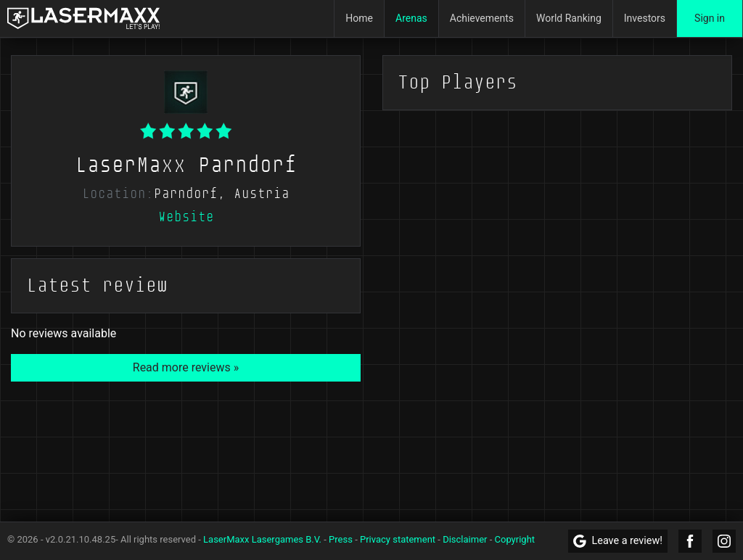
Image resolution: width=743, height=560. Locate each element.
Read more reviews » (186, 367)
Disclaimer (465, 539)
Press (341, 539)
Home (359, 18)
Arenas (411, 18)
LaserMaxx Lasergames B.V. (262, 539)
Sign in (710, 18)
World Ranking (569, 18)
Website (186, 217)
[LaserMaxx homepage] (83, 18)
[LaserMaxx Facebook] (690, 541)
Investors (645, 18)
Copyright (515, 539)
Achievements (482, 18)
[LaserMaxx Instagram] (724, 541)
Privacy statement (398, 539)
